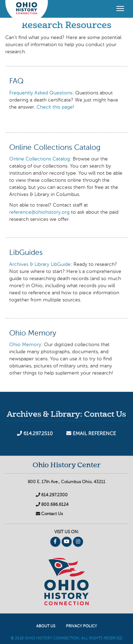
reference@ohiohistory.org (39, 212)
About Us (46, 626)
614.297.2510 (35, 436)
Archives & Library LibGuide (40, 264)
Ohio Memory (25, 345)
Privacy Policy (81, 626)
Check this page (55, 107)
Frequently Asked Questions (41, 93)
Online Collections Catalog (40, 159)
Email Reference (91, 436)
